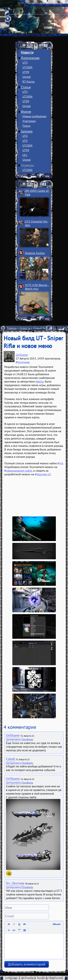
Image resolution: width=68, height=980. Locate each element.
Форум (26, 112)
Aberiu (40, 381)
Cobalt (11, 759)
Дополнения (30, 58)
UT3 (25, 62)
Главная (12, 328)
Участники (29, 121)
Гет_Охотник (15, 883)
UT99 (26, 72)
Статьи (26, 87)
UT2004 (27, 67)
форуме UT (44, 474)
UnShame (22, 355)
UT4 (25, 136)
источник (24, 362)
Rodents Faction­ (35, 253)
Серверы (27, 165)
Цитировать (13, 739)
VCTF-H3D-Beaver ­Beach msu (37, 287)
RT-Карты (29, 81)
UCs (25, 155)
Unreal (27, 77)
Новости (27, 52)
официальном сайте (19, 471)
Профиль (27, 739)
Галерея (27, 131)
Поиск (26, 126)
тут (61, 463)
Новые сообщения (34, 116)
